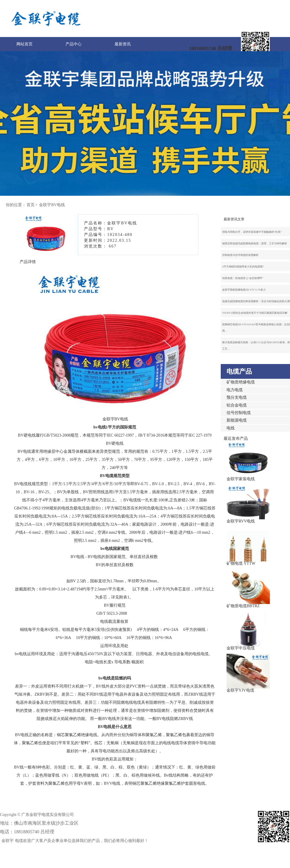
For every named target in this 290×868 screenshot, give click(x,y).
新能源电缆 (237, 420)
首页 (31, 205)
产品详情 (28, 262)
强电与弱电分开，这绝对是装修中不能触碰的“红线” (252, 232)
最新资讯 (123, 44)
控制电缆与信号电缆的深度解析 (240, 255)
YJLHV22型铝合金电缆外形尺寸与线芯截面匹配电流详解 (255, 313)
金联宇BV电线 (52, 205)
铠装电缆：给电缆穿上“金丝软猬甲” (243, 278)
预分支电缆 (237, 397)
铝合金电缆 (237, 405)
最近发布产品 (236, 438)
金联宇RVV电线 (241, 521)
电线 (231, 428)
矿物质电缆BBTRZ (243, 606)
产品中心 (74, 44)
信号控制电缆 (239, 413)
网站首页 (25, 44)
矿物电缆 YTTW (241, 563)
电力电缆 (235, 390)
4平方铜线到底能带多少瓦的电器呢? (243, 267)
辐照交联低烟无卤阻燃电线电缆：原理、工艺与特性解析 (255, 243)
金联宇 (8, 841)
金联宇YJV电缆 (240, 690)
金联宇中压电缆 (241, 648)
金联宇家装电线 (241, 479)
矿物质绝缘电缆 (241, 382)
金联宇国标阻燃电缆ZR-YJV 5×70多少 (244, 290)
